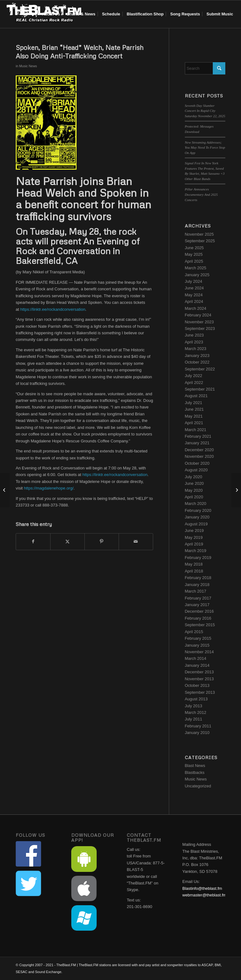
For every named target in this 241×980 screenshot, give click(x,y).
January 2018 (197, 585)
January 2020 (197, 517)
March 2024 (196, 308)
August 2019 (196, 524)
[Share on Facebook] (33, 542)
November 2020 (199, 456)
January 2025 (197, 275)
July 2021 (194, 403)
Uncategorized (198, 786)
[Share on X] (67, 542)
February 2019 (198, 558)
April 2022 (194, 383)
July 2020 (194, 477)
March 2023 (196, 349)
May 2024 (194, 295)
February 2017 (198, 598)
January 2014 (197, 665)
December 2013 (199, 672)
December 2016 (199, 611)
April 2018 (194, 571)
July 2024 (194, 281)
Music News (28, 66)
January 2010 (197, 733)
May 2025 (194, 254)
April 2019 (194, 544)
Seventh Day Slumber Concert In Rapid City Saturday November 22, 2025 (205, 111)
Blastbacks (195, 772)
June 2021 (194, 409)
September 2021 (200, 389)
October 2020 (197, 463)
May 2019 (194, 537)
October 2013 (197, 685)
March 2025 (196, 268)
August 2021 (196, 396)
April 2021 (194, 423)
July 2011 (194, 719)
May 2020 (194, 490)
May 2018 (194, 564)
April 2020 (194, 497)
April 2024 (194, 301)
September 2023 (200, 328)
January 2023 (197, 356)
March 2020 (196, 504)
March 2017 (196, 591)
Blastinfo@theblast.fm (202, 888)
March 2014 (196, 658)
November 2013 (199, 679)
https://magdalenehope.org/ (49, 488)
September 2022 (200, 369)
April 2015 (194, 632)
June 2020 (194, 483)
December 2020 (199, 450)
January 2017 (197, 605)
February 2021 (198, 436)
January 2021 (197, 443)
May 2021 (194, 416)
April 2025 (194, 261)
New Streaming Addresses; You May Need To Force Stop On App (205, 148)
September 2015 (200, 625)
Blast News (195, 766)
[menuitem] (51, 14)
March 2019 (196, 551)
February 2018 (198, 578)
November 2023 (199, 322)
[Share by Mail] (136, 542)
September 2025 (200, 241)
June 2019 (194, 531)
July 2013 (194, 706)
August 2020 (196, 470)
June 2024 (194, 288)
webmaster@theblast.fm (204, 895)
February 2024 (198, 315)
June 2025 (194, 248)
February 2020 (198, 510)
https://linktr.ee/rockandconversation (53, 309)
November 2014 (199, 652)
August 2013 (196, 699)
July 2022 (194, 376)
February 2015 (198, 638)
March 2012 (196, 712)
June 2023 (194, 335)
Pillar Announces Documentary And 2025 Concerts (201, 194)
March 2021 (196, 430)
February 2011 (198, 726)
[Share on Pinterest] (102, 542)
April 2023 (194, 342)
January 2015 (197, 645)
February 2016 (198, 618)
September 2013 (200, 692)
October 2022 (197, 362)
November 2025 (199, 234)
